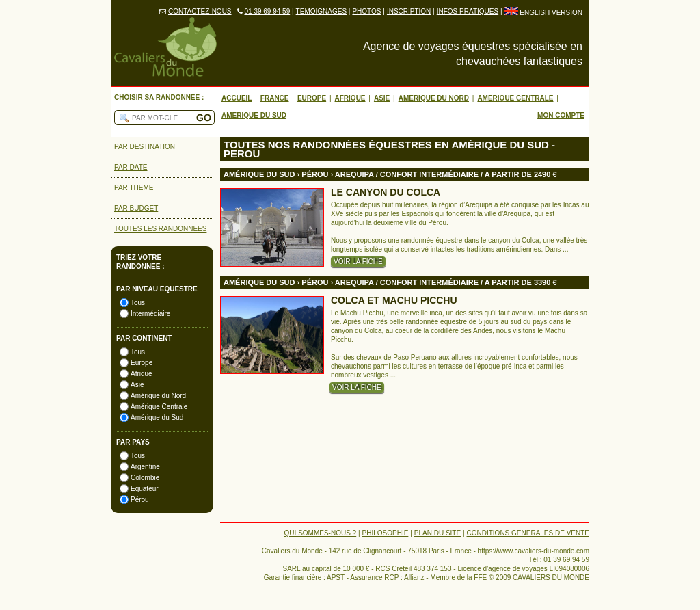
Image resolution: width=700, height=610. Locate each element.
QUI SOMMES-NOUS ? (321, 533)
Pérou (140, 500)
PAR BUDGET (136, 208)
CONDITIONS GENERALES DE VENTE (528, 533)
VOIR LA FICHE (358, 262)
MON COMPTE (561, 115)
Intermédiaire (150, 314)
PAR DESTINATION (145, 147)
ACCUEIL (237, 98)
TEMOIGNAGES (321, 11)
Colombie (145, 478)
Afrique (142, 374)
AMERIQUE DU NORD (434, 98)
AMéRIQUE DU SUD (259, 174)
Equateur (145, 489)
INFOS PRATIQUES (468, 11)
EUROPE (312, 98)
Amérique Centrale (159, 407)
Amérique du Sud (157, 417)
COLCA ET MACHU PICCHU (394, 301)
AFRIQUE (350, 98)
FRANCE (275, 98)
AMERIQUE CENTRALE (515, 98)
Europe (142, 363)
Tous (138, 303)
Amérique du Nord (158, 396)
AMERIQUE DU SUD (254, 115)
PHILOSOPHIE (386, 533)
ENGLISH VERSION (551, 13)
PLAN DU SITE (437, 533)
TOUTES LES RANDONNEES (160, 229)
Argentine (145, 467)
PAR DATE (131, 167)
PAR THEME (134, 188)
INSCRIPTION (409, 11)
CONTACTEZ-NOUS (200, 11)
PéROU (315, 174)
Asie (137, 385)
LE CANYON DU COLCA (386, 193)
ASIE (382, 98)
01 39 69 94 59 (267, 11)
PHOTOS (366, 11)
